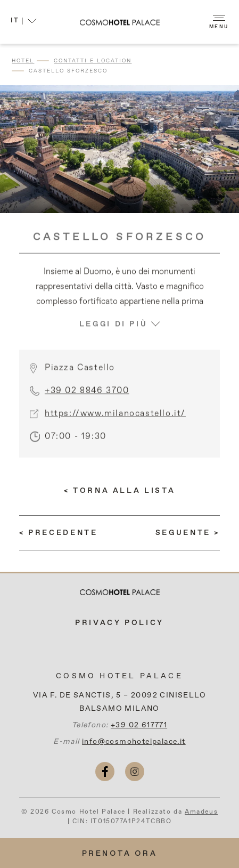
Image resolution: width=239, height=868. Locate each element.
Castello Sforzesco (68, 71)
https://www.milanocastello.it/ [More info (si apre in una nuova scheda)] (115, 423)
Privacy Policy (119, 623)
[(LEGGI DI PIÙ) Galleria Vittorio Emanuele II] (59, 533)
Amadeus (201, 812)
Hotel (23, 61)
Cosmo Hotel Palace (119, 676)
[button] (24, 22)
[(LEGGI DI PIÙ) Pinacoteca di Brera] (188, 533)
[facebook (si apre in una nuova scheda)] (105, 772)
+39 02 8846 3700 (87, 400)
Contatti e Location (93, 61)
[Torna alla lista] (119, 491)
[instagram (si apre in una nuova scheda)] (135, 772)
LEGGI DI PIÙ (120, 342)
